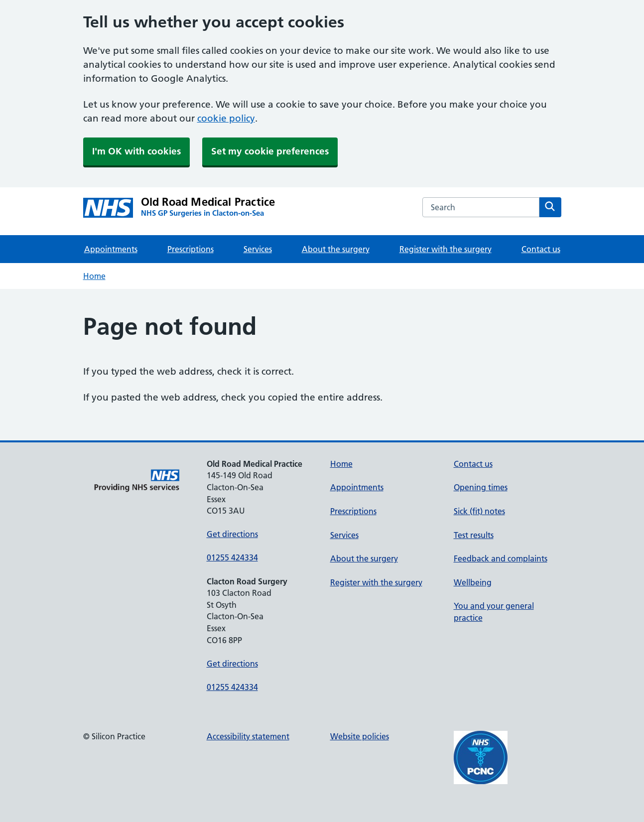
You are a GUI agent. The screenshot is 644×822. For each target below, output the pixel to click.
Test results (474, 535)
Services (258, 249)
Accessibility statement (248, 736)
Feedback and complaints (501, 558)
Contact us (541, 249)
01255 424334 (232, 557)
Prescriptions (191, 249)
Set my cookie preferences (270, 151)
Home (94, 276)
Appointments (111, 249)
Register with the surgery (446, 249)
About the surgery (336, 249)
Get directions (232, 534)
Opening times (481, 487)
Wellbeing (473, 582)
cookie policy (226, 118)
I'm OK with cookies (136, 151)
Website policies (360, 736)
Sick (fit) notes (479, 511)
